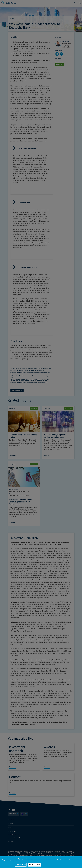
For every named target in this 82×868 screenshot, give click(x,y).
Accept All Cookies (35, 865)
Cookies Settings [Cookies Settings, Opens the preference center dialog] (21, 865)
